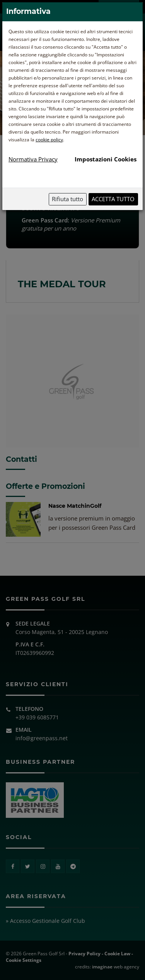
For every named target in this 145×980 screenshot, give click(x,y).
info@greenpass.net (42, 738)
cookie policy (49, 140)
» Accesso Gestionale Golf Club (45, 921)
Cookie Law (117, 954)
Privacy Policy (84, 954)
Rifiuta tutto (67, 199)
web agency (116, 967)
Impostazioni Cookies (106, 159)
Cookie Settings (24, 960)
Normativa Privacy (33, 159)
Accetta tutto (113, 199)
